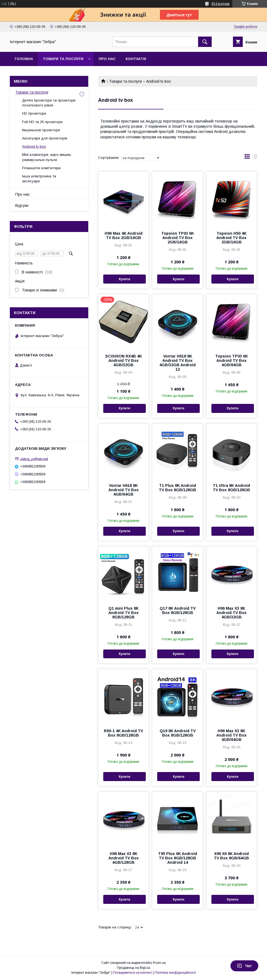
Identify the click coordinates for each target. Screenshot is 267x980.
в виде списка (255, 158)
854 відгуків (221, 4)
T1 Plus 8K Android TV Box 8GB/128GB (178, 488)
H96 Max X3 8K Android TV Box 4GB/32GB (231, 613)
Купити (125, 279)
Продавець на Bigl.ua (133, 968)
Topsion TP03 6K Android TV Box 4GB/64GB (232, 361)
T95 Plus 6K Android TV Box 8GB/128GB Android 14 (178, 858)
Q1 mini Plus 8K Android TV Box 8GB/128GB (124, 613)
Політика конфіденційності (175, 973)
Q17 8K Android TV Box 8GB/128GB (178, 610)
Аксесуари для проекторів (45, 138)
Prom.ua (159, 963)
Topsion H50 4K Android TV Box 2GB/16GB (231, 238)
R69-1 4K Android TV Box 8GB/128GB (123, 733)
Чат (244, 966)
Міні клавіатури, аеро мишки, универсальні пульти (47, 157)
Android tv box (34, 146)
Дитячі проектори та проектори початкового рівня (49, 103)
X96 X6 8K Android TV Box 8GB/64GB (231, 856)
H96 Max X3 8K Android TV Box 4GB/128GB (124, 858)
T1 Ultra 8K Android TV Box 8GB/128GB (231, 488)
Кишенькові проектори (41, 130)
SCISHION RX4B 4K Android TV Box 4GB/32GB (124, 361)
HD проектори (34, 113)
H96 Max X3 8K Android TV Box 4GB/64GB (231, 735)
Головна (24, 59)
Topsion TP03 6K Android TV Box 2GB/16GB (178, 238)
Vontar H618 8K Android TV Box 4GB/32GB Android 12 (178, 363)
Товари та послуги (63, 59)
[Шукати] (205, 42)
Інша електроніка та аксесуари (39, 179)
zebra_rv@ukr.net (34, 459)
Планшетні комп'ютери (41, 168)
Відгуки (22, 205)
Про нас (107, 59)
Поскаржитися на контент (133, 973)
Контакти (136, 59)
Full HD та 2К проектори (42, 122)
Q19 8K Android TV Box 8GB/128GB (178, 733)
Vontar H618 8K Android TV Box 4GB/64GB (124, 490)
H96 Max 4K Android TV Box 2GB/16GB (124, 236)
